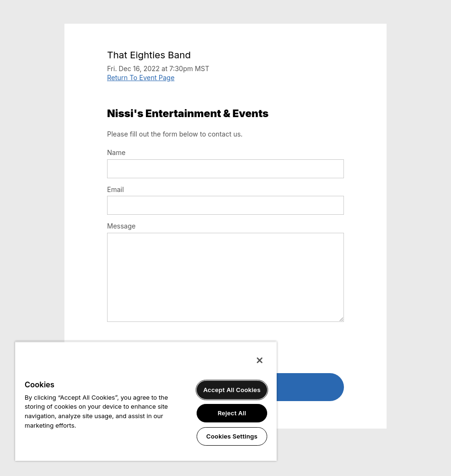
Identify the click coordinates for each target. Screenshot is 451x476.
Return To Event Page (141, 78)
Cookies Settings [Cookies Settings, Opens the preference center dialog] (232, 436)
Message (121, 226)
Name (116, 152)
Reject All (232, 413)
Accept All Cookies (232, 390)
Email (115, 189)
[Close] (260, 360)
